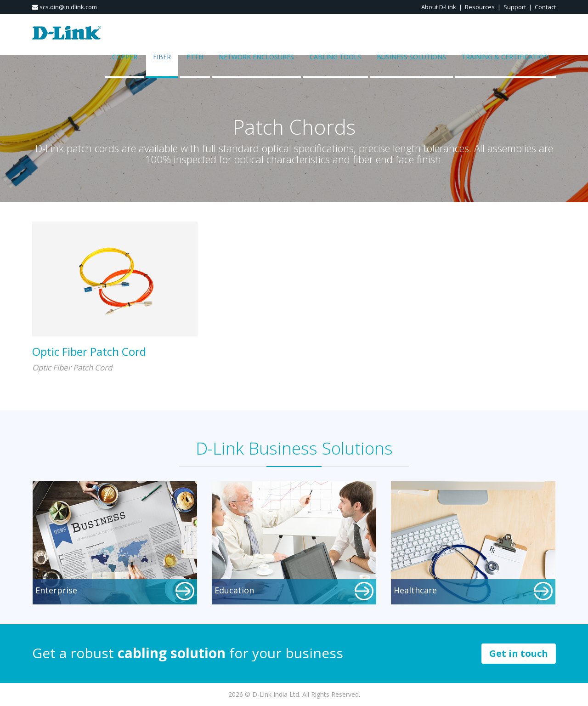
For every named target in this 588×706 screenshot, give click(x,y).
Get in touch (519, 653)
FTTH (195, 57)
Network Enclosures (256, 57)
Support (515, 7)
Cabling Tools (335, 57)
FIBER (162, 57)
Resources (480, 7)
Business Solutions (411, 57)
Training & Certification (505, 57)
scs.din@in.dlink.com (65, 7)
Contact (545, 7)
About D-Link (439, 7)
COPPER (125, 57)
